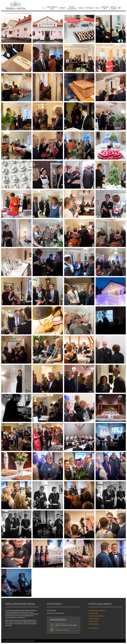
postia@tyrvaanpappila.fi (62, 630)
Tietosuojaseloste (94, 619)
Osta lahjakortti (94, 624)
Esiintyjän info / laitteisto (96, 616)
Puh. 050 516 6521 (60, 624)
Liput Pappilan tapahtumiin (97, 610)
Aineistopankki (94, 613)
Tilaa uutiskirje (94, 628)
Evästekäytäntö (93, 621)
